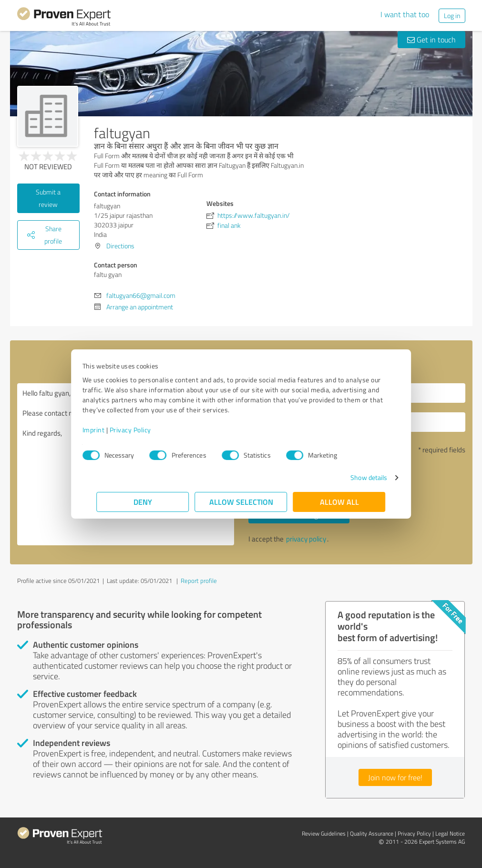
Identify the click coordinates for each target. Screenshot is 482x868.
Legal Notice (450, 833)
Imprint (108, 430)
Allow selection (241, 502)
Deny (143, 502)
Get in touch (431, 40)
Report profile (199, 581)
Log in (452, 15)
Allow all (339, 502)
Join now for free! (395, 777)
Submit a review (48, 198)
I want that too (405, 14)
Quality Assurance (372, 833)
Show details (354, 477)
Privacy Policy (145, 430)
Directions (120, 246)
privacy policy (306, 539)
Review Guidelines (324, 833)
